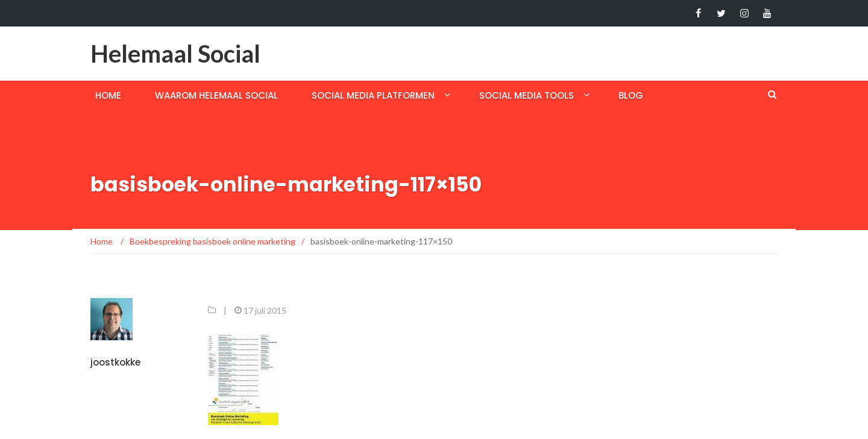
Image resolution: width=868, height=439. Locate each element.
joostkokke (115, 362)
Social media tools (527, 95)
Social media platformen (373, 95)
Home (108, 95)
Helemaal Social (175, 54)
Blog (631, 95)
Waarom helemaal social (216, 95)
